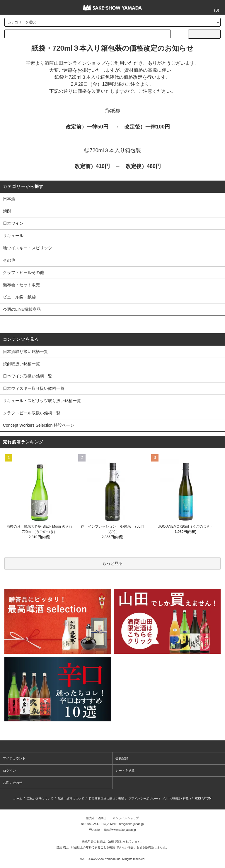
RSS (198, 798)
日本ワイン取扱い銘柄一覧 (28, 376)
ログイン (9, 771)
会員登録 (122, 758)
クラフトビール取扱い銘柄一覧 (32, 413)
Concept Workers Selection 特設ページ (39, 425)
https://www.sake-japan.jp (119, 830)
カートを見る (125, 771)
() (213, 10)
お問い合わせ (13, 783)
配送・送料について (71, 798)
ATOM (207, 798)
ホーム (18, 798)
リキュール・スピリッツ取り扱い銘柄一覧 (42, 401)
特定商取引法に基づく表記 (106, 798)
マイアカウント (14, 758)
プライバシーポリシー (143, 798)
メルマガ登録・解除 (175, 798)
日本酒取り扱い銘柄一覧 (25, 351)
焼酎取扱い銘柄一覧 (21, 364)
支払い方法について (40, 798)
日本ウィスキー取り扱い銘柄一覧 (34, 388)
